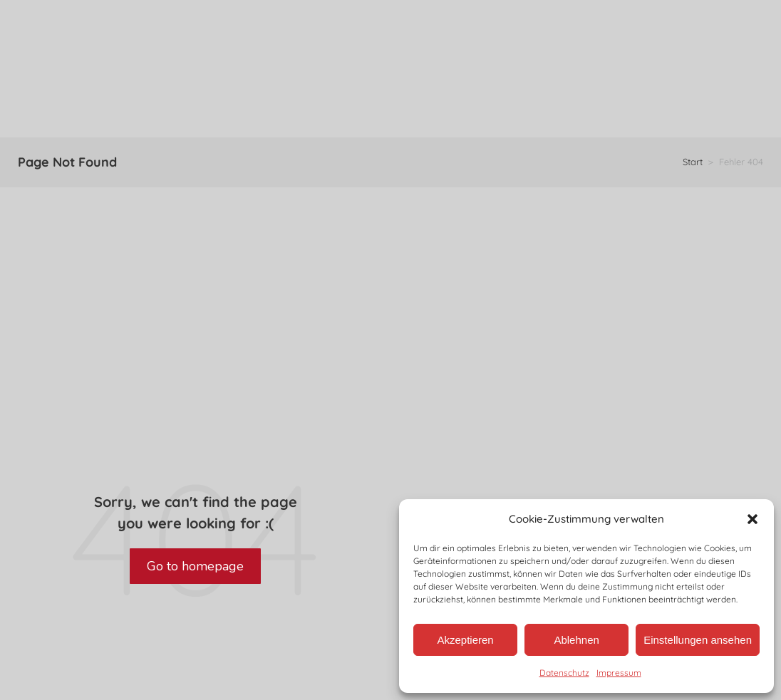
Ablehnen (576, 640)
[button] (752, 519)
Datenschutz (564, 673)
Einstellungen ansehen (698, 640)
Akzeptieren (465, 640)
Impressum (619, 673)
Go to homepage (195, 566)
